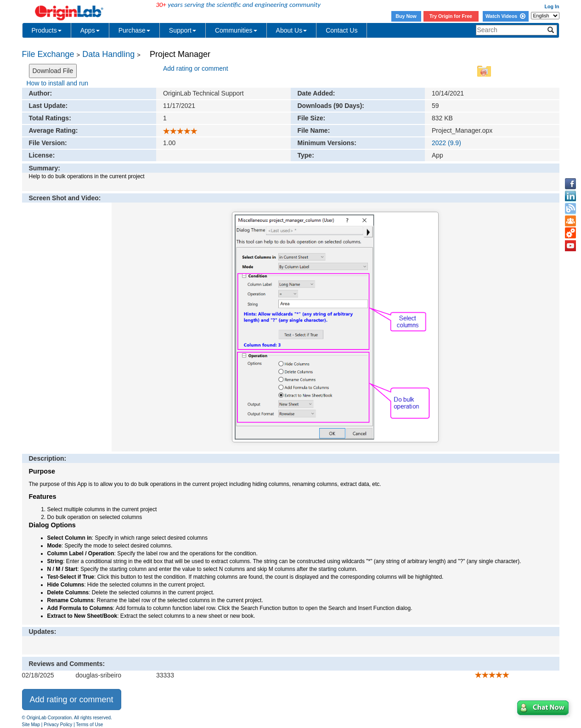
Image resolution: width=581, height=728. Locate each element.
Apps (90, 30)
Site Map (31, 725)
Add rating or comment (196, 68)
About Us (292, 30)
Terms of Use (89, 725)
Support (183, 30)
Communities (236, 30)
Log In (552, 6)
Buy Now (406, 16)
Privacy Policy (58, 725)
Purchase (134, 30)
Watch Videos (505, 16)
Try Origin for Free (451, 16)
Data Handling (108, 54)
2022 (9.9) (446, 143)
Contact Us (341, 30)
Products (47, 30)
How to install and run (58, 83)
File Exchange (48, 54)
